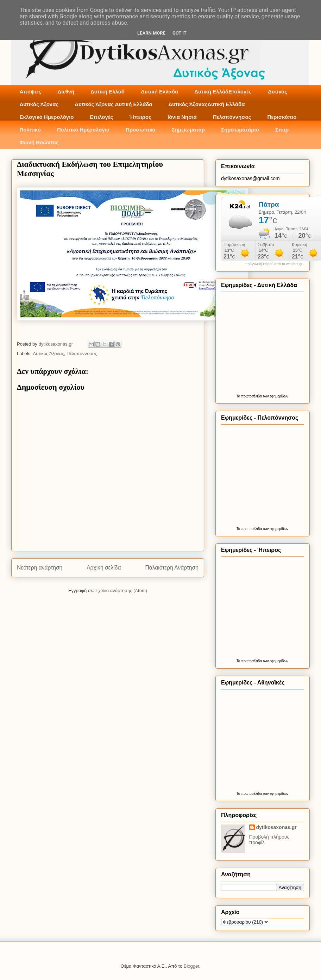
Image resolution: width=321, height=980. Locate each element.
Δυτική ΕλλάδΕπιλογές (223, 92)
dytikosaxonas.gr (276, 827)
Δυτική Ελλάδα (159, 92)
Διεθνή (66, 92)
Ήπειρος (140, 117)
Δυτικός (278, 92)
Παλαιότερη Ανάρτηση (172, 568)
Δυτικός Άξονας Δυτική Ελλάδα (113, 104)
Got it (180, 33)
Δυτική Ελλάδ (108, 92)
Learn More (151, 33)
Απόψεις (31, 92)
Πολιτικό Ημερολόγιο (83, 130)
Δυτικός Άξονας (39, 104)
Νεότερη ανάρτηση (40, 568)
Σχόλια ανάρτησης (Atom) (121, 591)
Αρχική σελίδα (104, 568)
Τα (239, 396)
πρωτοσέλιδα (251, 396)
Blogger (191, 966)
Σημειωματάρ (188, 130)
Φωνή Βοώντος (39, 142)
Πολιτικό (30, 130)
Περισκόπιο (282, 117)
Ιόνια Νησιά (182, 117)
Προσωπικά (141, 130)
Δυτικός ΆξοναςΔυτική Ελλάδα (207, 104)
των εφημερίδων (275, 396)
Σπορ (282, 130)
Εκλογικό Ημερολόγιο (47, 117)
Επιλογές (101, 117)
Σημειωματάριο (240, 130)
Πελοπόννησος (232, 117)
